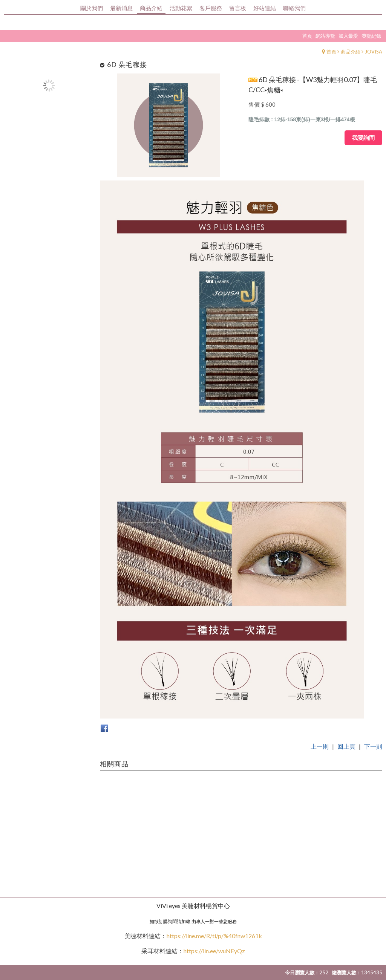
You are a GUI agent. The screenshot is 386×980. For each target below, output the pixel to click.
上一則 (320, 746)
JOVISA (374, 52)
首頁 (331, 52)
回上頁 (346, 746)
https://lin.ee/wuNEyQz (214, 951)
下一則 (373, 746)
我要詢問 (363, 138)
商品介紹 (351, 52)
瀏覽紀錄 (371, 36)
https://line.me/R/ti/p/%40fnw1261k (214, 936)
